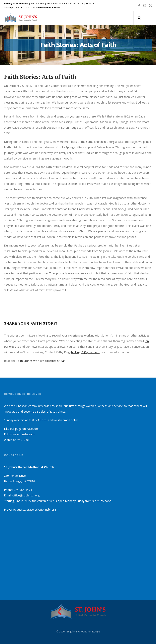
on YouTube (21, 440)
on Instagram (26, 434)
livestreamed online (48, 7)
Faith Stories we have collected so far (41, 361)
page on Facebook (27, 429)
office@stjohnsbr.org (16, 3)
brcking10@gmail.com (85, 352)
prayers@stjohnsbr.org (41, 509)
